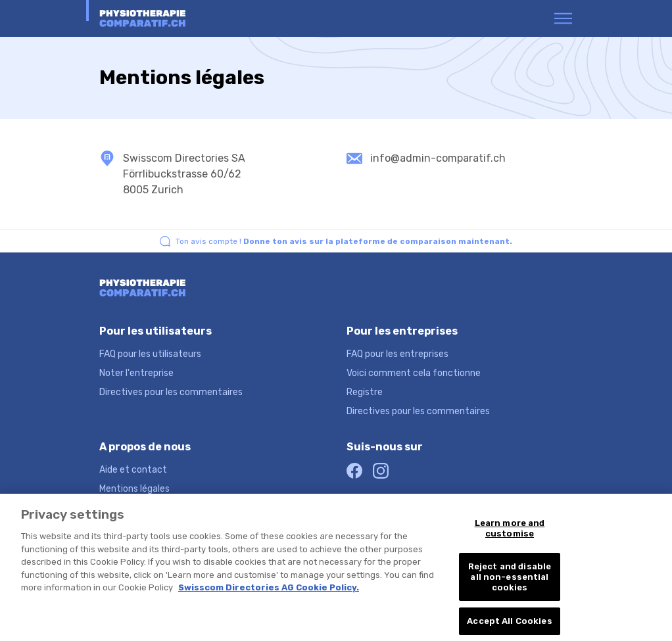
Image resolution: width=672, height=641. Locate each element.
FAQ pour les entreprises (397, 354)
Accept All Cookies (509, 626)
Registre (365, 392)
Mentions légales (134, 489)
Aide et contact (133, 470)
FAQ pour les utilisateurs (150, 354)
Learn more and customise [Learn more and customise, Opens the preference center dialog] (510, 534)
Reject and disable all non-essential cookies (510, 582)
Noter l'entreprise (136, 373)
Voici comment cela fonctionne (414, 373)
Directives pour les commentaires (171, 392)
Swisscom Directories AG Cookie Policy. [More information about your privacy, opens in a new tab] (269, 593)
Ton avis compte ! (344, 241)
